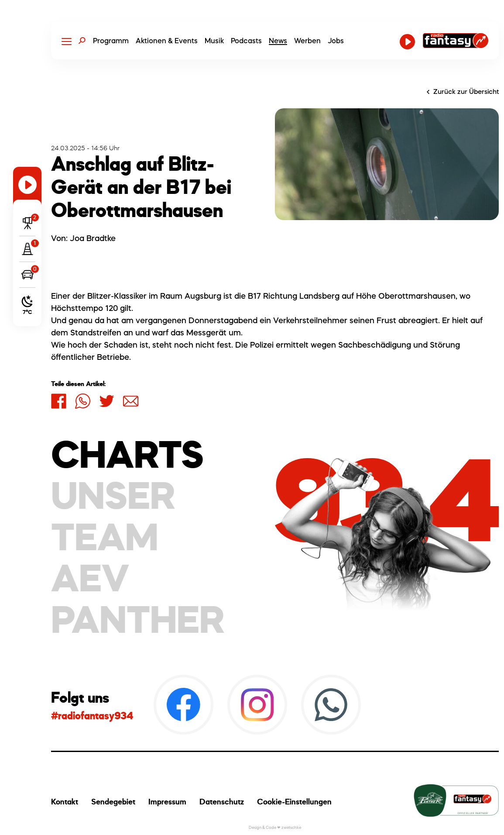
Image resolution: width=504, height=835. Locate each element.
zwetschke (291, 827)
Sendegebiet (113, 802)
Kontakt (65, 802)
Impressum (167, 802)
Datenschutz (222, 802)
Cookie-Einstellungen (294, 802)
